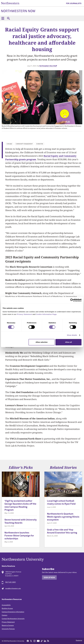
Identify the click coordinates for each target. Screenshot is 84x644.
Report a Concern (8, 625)
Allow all (68, 342)
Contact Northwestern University (13, 619)
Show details (72, 335)
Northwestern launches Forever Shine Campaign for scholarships (19, 536)
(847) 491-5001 (11, 582)
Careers (4, 615)
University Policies (8, 629)
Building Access (7, 608)
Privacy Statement (8, 622)
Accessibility (6, 605)
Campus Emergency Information (13, 612)
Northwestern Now (18, 11)
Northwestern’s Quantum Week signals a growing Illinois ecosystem (63, 517)
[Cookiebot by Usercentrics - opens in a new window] (72, 300)
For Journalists (74, 4)
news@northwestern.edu (13, 589)
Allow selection (42, 342)
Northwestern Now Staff (48, 66)
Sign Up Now (49, 578)
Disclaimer (79, 640)
